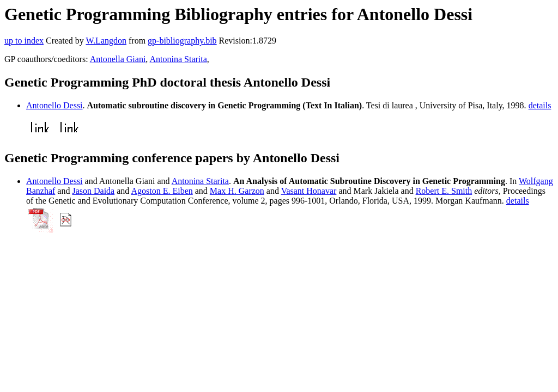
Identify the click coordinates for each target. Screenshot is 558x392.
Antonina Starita (178, 59)
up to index (24, 41)
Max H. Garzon (237, 191)
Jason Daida (93, 191)
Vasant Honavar (309, 191)
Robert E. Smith (444, 191)
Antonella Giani (118, 59)
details (540, 105)
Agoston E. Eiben (162, 191)
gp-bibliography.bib (182, 41)
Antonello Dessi (54, 105)
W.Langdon (106, 41)
